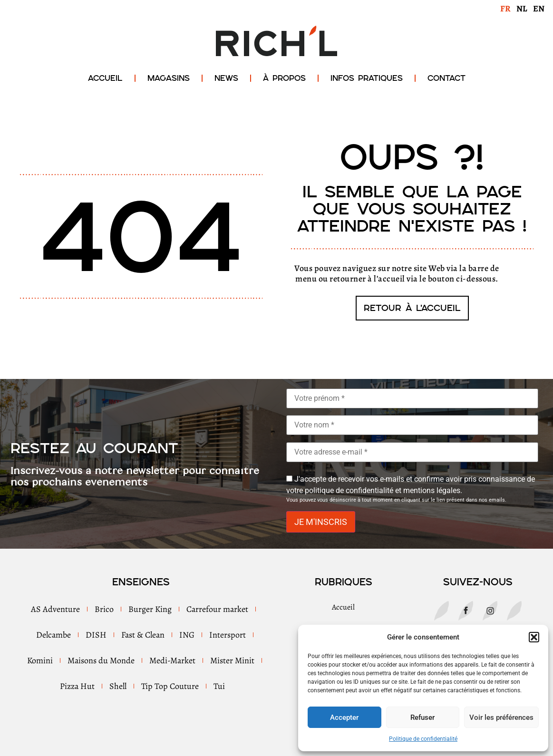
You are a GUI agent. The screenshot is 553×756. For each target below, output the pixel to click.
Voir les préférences (501, 717)
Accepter (344, 717)
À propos (284, 78)
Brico (104, 609)
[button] (534, 637)
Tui (219, 686)
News (226, 78)
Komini (40, 660)
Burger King (150, 609)
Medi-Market (172, 660)
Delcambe (53, 635)
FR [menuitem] (505, 9)
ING (187, 635)
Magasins (169, 78)
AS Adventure (55, 609)
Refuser (422, 717)
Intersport (228, 635)
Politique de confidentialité (423, 739)
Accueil (105, 78)
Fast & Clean (143, 635)
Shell (118, 686)
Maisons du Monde (101, 660)
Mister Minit (232, 660)
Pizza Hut (77, 686)
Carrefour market (217, 609)
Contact (446, 78)
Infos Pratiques (367, 78)
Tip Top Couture (170, 686)
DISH (96, 635)
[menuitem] (505, 8)
